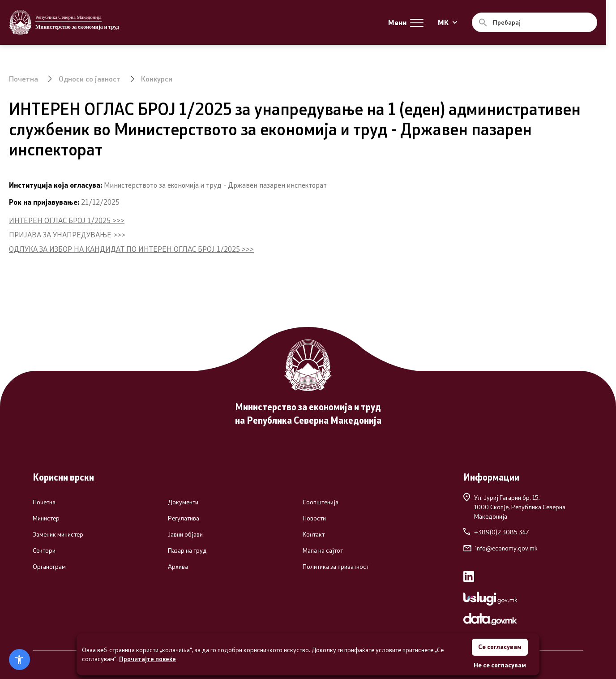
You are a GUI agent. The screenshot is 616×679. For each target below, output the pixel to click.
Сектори (44, 550)
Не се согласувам (500, 665)
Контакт (314, 534)
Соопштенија (321, 502)
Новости (314, 518)
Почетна (24, 79)
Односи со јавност (90, 79)
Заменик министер (58, 534)
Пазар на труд (187, 550)
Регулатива (184, 518)
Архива (178, 567)
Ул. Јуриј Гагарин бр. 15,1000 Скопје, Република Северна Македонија (514, 507)
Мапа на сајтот (323, 550)
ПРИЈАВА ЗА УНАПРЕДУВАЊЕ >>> (67, 234)
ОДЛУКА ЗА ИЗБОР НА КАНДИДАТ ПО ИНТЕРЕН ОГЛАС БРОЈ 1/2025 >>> (131, 249)
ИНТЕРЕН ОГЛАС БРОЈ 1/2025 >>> (67, 220)
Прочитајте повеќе (148, 658)
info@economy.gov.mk (500, 548)
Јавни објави (185, 534)
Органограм (49, 567)
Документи (183, 502)
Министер (46, 518)
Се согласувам (500, 647)
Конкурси (157, 79)
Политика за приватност (336, 567)
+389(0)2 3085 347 (496, 532)
